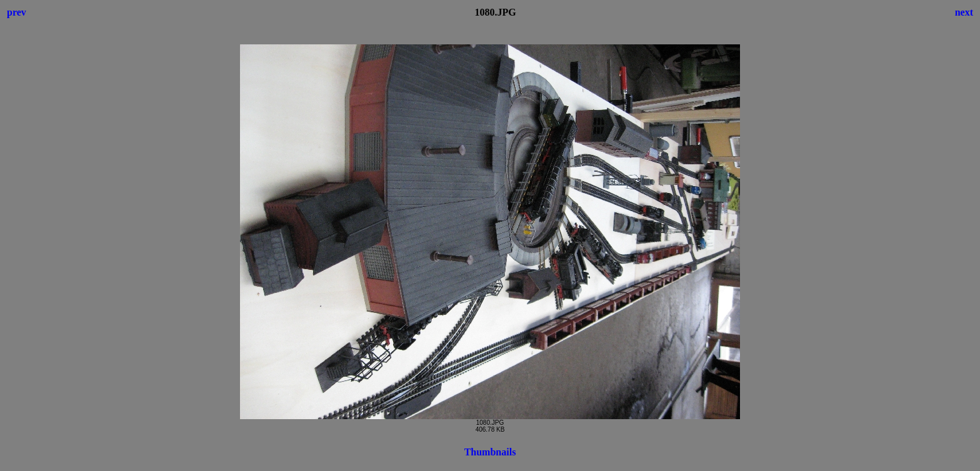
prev (17, 12)
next (964, 12)
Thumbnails (490, 452)
